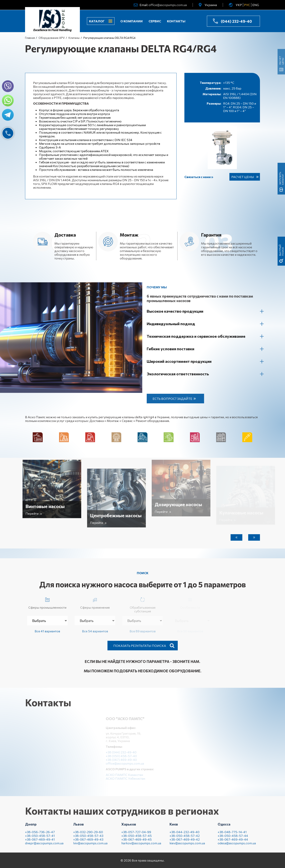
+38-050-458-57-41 (40, 839)
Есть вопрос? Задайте (175, 399)
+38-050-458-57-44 (233, 839)
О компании (132, 21)
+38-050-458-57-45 (137, 839)
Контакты (176, 21)
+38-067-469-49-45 (137, 842)
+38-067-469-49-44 (233, 842)
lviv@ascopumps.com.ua (90, 846)
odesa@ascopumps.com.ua (237, 846)
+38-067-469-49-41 (40, 842)
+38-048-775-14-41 (232, 835)
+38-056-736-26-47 (40, 835)
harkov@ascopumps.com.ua (141, 846)
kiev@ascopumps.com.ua (187, 846)
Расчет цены (243, 177)
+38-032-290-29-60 (88, 835)
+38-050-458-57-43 (88, 839)
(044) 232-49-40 (236, 21)
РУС (247, 5)
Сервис (155, 21)
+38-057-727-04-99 (136, 835)
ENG (256, 5)
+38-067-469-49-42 (185, 842)
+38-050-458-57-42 (185, 839)
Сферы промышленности (47, 602)
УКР (239, 5)
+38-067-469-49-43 (88, 842)
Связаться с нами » (199, 177)
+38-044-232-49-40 (184, 835)
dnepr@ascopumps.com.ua (44, 846)
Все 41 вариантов (47, 631)
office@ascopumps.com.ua (168, 5)
